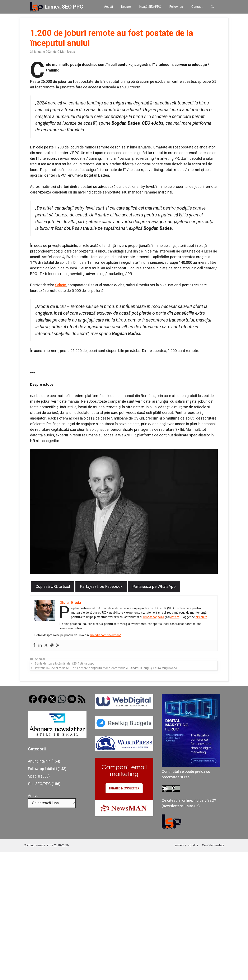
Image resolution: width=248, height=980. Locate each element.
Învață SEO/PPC (150, 7)
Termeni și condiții (185, 845)
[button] (212, 7)
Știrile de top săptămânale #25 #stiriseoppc (65, 664)
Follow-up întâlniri (42, 769)
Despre (126, 7)
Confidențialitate (213, 845)
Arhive (33, 796)
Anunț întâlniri (39, 761)
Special (40, 659)
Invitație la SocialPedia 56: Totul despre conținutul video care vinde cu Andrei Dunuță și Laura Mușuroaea (106, 668)
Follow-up (176, 7)
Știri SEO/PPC (39, 784)
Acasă (108, 7)
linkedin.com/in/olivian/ (106, 635)
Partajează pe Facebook (101, 586)
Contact (197, 7)
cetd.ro (175, 617)
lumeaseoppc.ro (154, 617)
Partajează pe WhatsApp (154, 586)
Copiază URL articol (53, 586)
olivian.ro (202, 617)
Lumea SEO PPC (64, 7)
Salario (60, 285)
